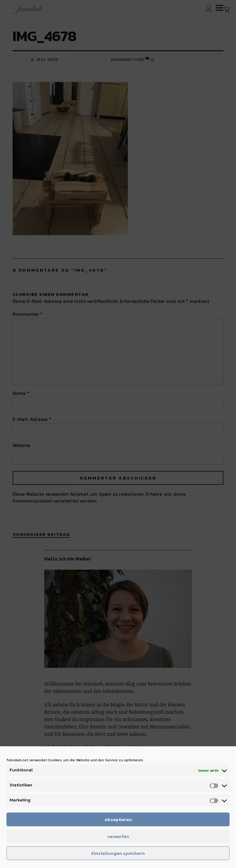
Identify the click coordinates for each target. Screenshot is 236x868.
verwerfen (118, 836)
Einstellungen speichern (118, 853)
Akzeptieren (118, 819)
